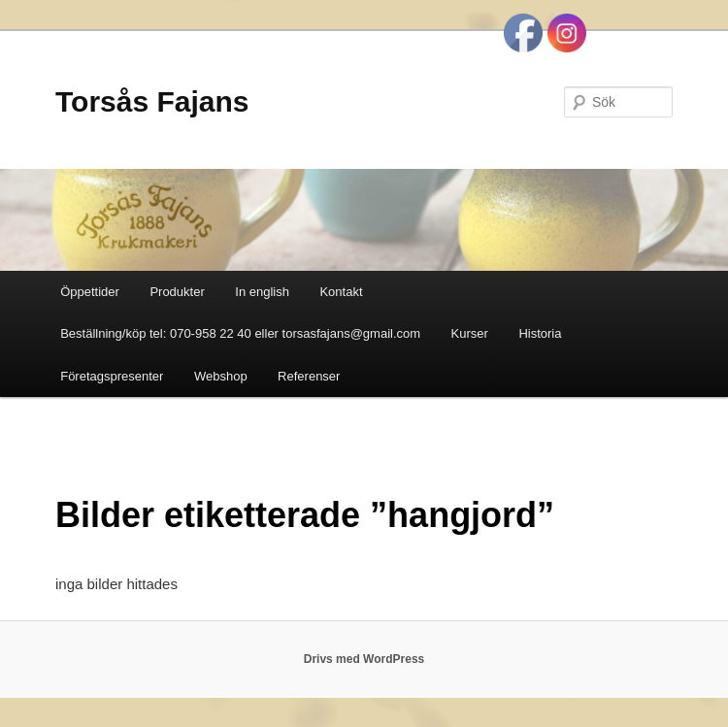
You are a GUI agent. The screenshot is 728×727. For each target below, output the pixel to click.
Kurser (470, 333)
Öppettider (90, 292)
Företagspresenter (112, 376)
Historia (540, 333)
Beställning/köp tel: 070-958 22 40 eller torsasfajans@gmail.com (240, 333)
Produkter (177, 292)
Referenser (309, 376)
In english (262, 292)
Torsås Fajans (152, 101)
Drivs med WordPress (364, 659)
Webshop (221, 376)
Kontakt (341, 292)
